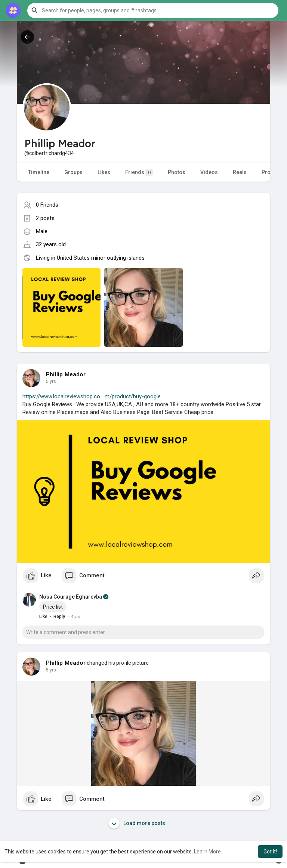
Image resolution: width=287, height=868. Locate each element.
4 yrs (51, 382)
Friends (139, 172)
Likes (104, 172)
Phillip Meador (66, 374)
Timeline (39, 172)
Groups (73, 172)
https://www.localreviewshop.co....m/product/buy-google (92, 396)
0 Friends (47, 205)
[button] (153, 10)
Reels (240, 172)
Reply (59, 617)
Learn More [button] (207, 852)
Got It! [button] (270, 852)
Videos (209, 172)
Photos (177, 172)
